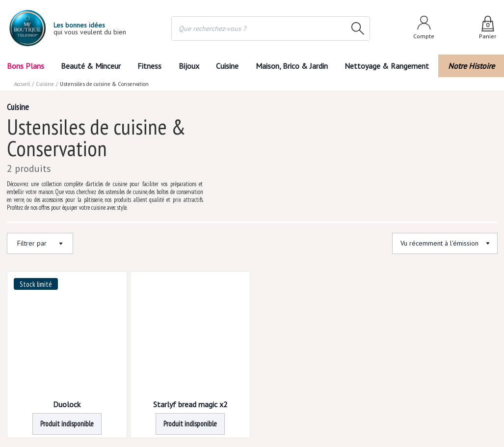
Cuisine (227, 66)
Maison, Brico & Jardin (292, 66)
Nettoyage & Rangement (387, 66)
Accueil (22, 84)
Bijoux (189, 66)
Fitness (149, 66)
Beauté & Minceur (91, 66)
